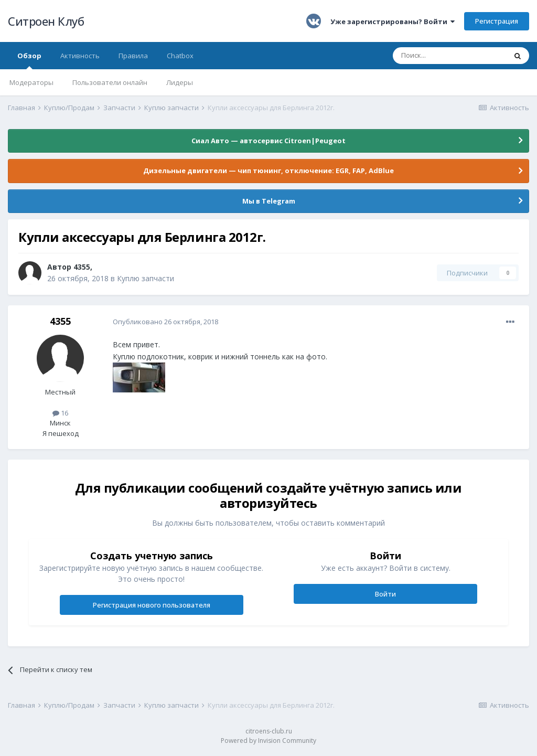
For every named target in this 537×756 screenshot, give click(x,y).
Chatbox (180, 56)
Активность (80, 56)
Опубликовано (165, 322)
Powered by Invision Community (268, 741)
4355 (82, 267)
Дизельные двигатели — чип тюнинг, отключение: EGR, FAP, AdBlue (268, 171)
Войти (385, 594)
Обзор (29, 60)
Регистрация (497, 21)
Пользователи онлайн (110, 82)
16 (60, 413)
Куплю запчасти (146, 278)
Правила (133, 56)
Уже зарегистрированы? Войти (393, 22)
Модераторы (31, 82)
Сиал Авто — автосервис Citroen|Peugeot (268, 141)
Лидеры (180, 82)
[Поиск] (449, 56)
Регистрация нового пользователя (152, 605)
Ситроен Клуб (46, 21)
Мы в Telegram (269, 201)
